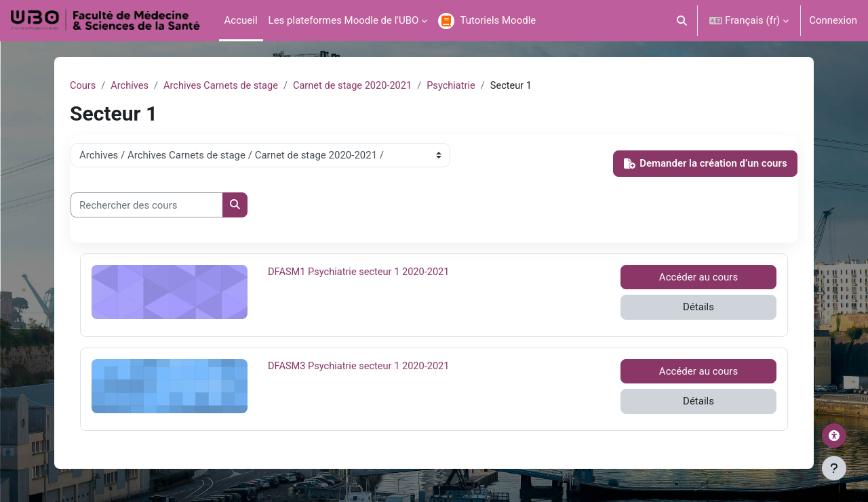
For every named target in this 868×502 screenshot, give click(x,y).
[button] (683, 21)
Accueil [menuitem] (241, 20)
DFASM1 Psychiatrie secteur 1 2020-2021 (361, 272)
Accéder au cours (698, 278)
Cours (83, 86)
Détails (698, 308)
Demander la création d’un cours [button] (706, 164)
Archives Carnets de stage (224, 86)
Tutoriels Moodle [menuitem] (498, 20)
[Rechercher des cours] (147, 206)
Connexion (833, 20)
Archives (131, 86)
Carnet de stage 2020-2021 (360, 86)
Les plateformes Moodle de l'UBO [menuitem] (344, 20)
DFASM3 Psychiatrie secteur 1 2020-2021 (361, 367)
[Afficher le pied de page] (834, 468)
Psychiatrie (461, 86)
